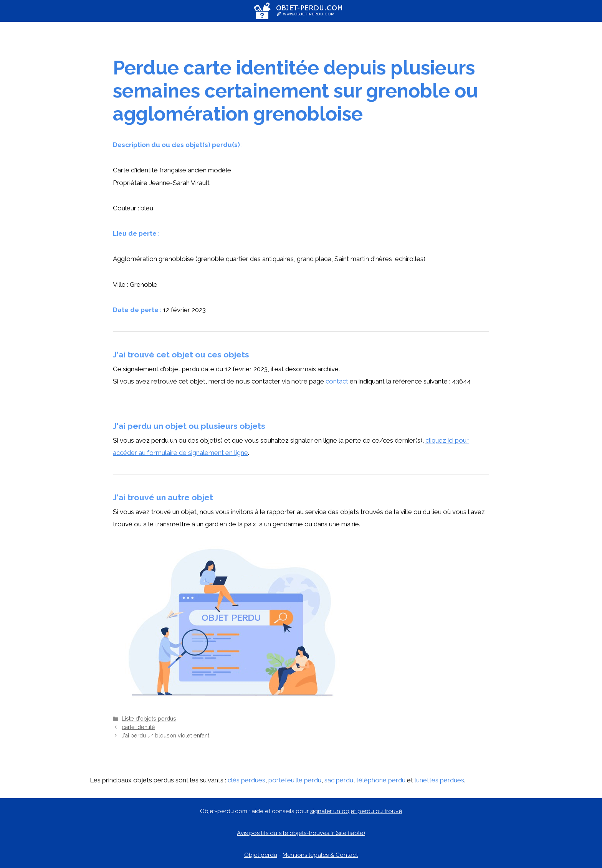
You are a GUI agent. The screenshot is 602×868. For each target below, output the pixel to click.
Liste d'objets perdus (149, 718)
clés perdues (246, 780)
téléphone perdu (381, 780)
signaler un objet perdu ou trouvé (356, 811)
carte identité (138, 727)
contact (337, 381)
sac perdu (339, 780)
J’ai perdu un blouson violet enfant (165, 735)
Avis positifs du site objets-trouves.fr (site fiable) (301, 833)
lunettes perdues (439, 780)
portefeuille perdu (295, 780)
